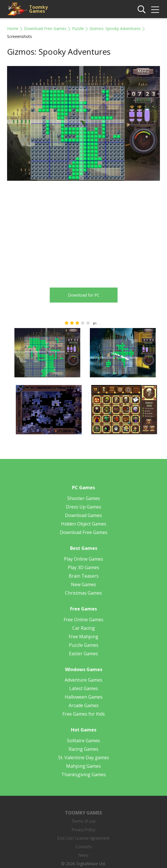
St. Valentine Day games (84, 758)
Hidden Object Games (84, 524)
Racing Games (83, 749)
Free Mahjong (83, 637)
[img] (155, 10)
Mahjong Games (83, 766)
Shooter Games (84, 498)
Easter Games (83, 654)
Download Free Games (45, 28)
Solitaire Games (83, 741)
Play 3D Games (83, 567)
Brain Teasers (84, 576)
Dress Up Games (83, 507)
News (83, 855)
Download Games (83, 515)
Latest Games (84, 688)
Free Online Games (83, 620)
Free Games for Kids (84, 714)
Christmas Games (83, 593)
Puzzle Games (84, 645)
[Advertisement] (55, 231)
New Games (83, 584)
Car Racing (84, 628)
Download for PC (84, 295)
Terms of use (84, 821)
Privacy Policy (83, 830)
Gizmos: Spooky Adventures (115, 28)
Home (13, 28)
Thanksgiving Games (84, 775)
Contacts (84, 847)
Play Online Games (83, 559)
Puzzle (78, 28)
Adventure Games (83, 680)
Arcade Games (84, 705)
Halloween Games (84, 697)
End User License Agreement (83, 838)
